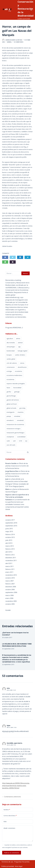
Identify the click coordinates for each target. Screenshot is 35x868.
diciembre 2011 (11, 558)
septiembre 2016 (11, 523)
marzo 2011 (10, 566)
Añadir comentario (9, 828)
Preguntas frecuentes (22, 862)
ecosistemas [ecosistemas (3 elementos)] (10, 379)
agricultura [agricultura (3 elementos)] (10, 339)
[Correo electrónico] (13, 262)
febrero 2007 (10, 584)
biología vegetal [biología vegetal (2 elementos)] (22, 351)
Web (5, 821)
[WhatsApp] (5, 262)
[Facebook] (5, 257)
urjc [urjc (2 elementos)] (26, 441)
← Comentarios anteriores (11, 797)
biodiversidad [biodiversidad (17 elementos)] (11, 351)
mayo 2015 (9, 531)
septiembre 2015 (11, 526)
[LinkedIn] (20, 257)
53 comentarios (19, 42)
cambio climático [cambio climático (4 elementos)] (20, 355)
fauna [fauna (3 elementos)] (8, 388)
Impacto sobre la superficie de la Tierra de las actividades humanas (17, 497)
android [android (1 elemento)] (20, 343)
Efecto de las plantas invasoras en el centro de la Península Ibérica (17, 466)
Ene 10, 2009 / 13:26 (12, 727)
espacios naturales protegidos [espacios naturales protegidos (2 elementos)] (16, 384)
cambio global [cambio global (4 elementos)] (11, 359)
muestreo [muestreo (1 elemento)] (21, 412)
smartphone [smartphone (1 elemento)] (10, 437)
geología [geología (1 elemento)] (17, 392)
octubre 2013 (10, 537)
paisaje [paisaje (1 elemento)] (9, 416)
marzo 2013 (10, 546)
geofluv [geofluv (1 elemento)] (9, 392)
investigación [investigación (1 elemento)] (11, 412)
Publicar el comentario (12, 853)
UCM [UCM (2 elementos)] (20, 441)
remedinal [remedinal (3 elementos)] (17, 416)
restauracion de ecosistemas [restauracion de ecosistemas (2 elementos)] (15, 424)
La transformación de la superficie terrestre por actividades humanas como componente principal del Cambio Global (17, 505)
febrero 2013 (10, 549)
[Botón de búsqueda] (28, 452)
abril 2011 (9, 563)
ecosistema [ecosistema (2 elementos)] (18, 371)
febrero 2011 (10, 569)
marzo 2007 (10, 581)
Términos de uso (7, 862)
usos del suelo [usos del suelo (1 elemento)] (11, 445)
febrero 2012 (10, 555)
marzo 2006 (10, 595)
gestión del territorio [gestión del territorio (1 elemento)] (13, 400)
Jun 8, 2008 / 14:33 (11, 690)
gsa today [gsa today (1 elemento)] (22, 408)
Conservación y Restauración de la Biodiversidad (26, 9)
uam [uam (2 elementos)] (14, 441)
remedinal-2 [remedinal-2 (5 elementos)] (10, 420)
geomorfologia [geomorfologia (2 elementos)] (11, 396)
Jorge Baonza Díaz (12, 471)
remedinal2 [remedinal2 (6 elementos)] (20, 420)
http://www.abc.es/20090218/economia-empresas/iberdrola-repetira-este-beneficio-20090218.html (16, 786)
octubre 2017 (10, 520)
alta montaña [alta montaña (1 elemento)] (11, 343)
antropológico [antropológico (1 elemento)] (11, 347)
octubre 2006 (10, 590)
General (9, 42)
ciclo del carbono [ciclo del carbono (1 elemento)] (12, 363)
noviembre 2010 (11, 575)
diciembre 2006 (11, 587)
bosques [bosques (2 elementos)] (9, 355)
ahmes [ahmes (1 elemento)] (18, 339)
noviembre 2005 (11, 601)
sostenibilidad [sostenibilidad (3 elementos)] (21, 437)
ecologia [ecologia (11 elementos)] (9, 371)
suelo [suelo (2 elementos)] (8, 441)
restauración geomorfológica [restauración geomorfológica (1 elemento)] (15, 433)
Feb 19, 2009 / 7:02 (11, 745)
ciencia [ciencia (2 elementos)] (22, 363)
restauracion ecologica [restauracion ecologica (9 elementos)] (13, 429)
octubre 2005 (10, 604)
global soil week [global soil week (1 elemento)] (11, 408)
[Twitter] (13, 257)
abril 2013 (9, 543)
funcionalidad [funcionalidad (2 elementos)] (17, 388)
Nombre (7, 810)
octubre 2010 (10, 578)
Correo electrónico (10, 816)
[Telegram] (28, 257)
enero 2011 (9, 572)
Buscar (26, 273)
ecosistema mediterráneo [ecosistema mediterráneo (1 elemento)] (14, 375)
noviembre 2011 (11, 560)
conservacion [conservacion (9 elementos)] (11, 367)
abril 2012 (9, 552)
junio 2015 (9, 529)
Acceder (8, 610)
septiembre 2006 (11, 592)
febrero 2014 (10, 534)
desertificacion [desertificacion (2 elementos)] (22, 367)
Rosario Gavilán (11, 463)
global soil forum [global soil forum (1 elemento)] (12, 404)
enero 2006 (9, 598)
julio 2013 (9, 540)
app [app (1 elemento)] (19, 347)
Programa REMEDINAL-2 (14, 328)
